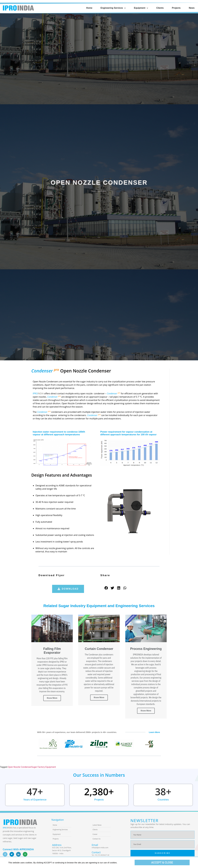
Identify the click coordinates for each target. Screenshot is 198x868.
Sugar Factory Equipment (44, 767)
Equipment (141, 8)
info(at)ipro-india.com (100, 848)
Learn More (154, 732)
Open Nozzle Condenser (20, 767)
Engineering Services (113, 8)
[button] (68, 589)
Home (89, 8)
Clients (160, 8)
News (192, 8)
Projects (176, 8)
